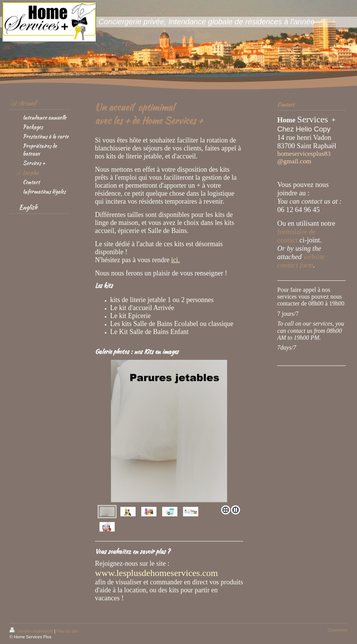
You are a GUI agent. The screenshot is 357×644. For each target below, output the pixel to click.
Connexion (337, 630)
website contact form (301, 261)
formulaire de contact (296, 236)
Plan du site (67, 631)
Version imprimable (32, 631)
